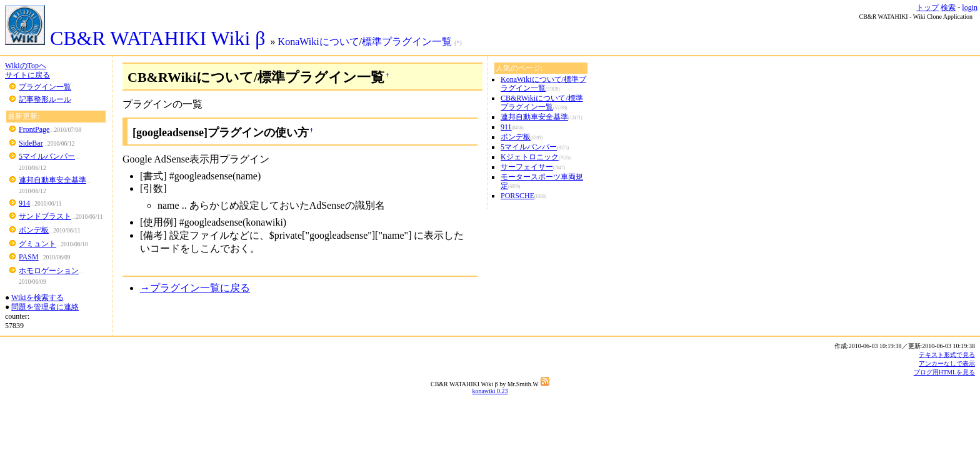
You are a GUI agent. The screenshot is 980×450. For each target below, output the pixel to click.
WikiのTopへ (26, 66)
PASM (29, 257)
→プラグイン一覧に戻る (195, 288)
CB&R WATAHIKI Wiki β (138, 38)
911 (506, 127)
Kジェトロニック (530, 157)
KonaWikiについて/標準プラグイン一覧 (543, 84)
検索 (948, 7)
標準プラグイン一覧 (407, 42)
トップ (927, 7)
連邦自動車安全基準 (52, 180)
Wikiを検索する (37, 297)
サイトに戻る (27, 75)
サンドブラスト (45, 216)
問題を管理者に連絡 (45, 307)
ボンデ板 (34, 230)
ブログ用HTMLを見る (944, 372)
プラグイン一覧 (45, 87)
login (970, 7)
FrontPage (34, 129)
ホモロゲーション (49, 271)
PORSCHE (517, 196)
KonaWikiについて (319, 42)
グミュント (37, 244)
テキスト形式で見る (947, 355)
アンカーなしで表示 (947, 363)
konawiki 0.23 (490, 391)
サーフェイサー (527, 167)
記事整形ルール (45, 99)
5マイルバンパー (47, 156)
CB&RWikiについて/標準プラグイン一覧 (542, 102)
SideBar (31, 143)
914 (24, 203)
